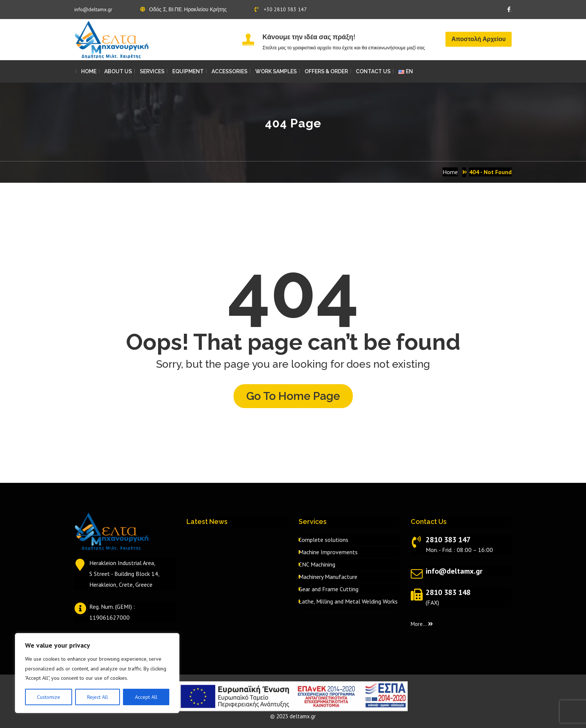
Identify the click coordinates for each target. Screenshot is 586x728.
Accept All (146, 697)
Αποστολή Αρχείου (479, 39)
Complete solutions (323, 540)
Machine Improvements (328, 552)
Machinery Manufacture (328, 577)
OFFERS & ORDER (326, 71)
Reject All (98, 697)
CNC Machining (317, 564)
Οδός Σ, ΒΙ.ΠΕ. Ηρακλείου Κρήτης (183, 9)
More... (422, 624)
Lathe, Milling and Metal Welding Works (348, 601)
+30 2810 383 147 (281, 9)
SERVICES (152, 71)
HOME (89, 71)
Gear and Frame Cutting (329, 589)
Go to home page (293, 396)
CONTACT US (373, 71)
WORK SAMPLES (276, 71)
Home (450, 172)
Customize (49, 697)
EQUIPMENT (188, 71)
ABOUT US (118, 71)
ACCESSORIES (229, 71)
